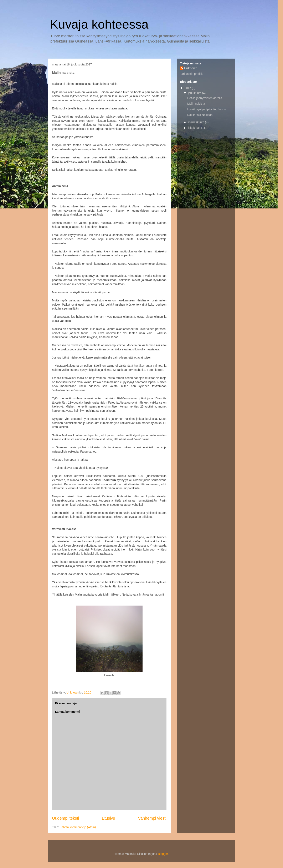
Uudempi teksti (66, 818)
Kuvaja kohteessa (99, 24)
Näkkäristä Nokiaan (200, 115)
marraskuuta (196, 122)
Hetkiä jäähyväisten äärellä (205, 98)
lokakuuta (195, 128)
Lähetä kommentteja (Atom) (78, 827)
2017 (188, 88)
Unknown (191, 68)
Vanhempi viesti (152, 818)
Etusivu (108, 818)
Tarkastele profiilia (192, 74)
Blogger (163, 854)
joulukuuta (195, 93)
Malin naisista (196, 104)
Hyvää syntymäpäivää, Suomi (206, 109)
